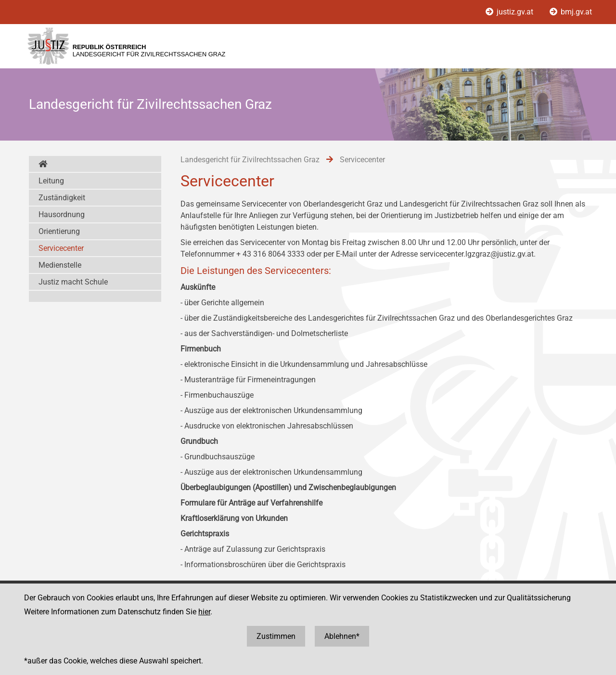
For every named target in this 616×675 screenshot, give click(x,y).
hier (204, 612)
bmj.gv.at (571, 12)
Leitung (51, 181)
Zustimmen (276, 636)
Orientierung (59, 231)
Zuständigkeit (62, 198)
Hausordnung (62, 214)
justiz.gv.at (510, 12)
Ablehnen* (342, 636)
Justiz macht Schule (73, 282)
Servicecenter (61, 248)
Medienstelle (60, 265)
